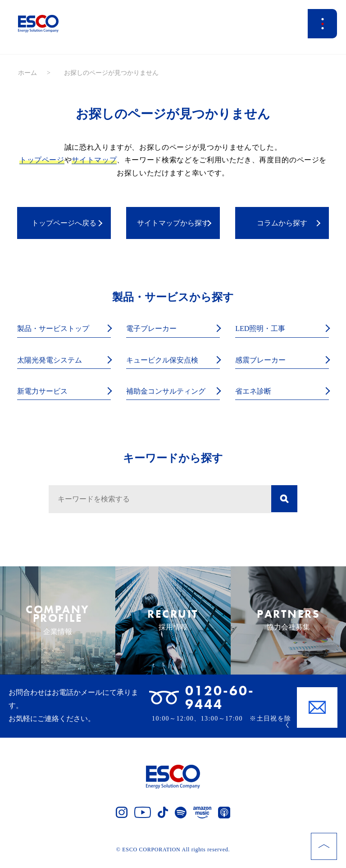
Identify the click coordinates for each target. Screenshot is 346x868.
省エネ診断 (255, 393)
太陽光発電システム (54, 361)
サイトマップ (94, 160)
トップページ (42, 160)
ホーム (27, 73)
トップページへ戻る (64, 223)
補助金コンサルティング (171, 393)
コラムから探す (282, 223)
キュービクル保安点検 (167, 361)
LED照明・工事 (263, 329)
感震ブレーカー (264, 361)
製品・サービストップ (58, 329)
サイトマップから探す (173, 223)
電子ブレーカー (155, 329)
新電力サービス (46, 393)
